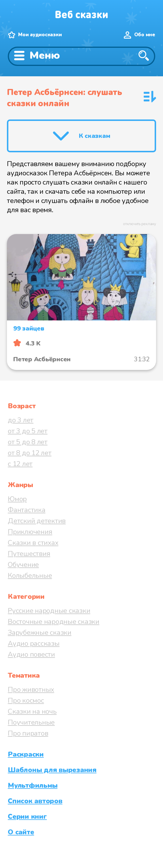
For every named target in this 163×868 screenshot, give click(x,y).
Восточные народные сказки (54, 622)
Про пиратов (28, 733)
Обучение (23, 565)
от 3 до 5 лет (28, 431)
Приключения (30, 532)
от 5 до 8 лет (28, 442)
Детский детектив (37, 521)
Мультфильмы (33, 785)
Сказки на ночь (32, 711)
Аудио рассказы (34, 643)
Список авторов (35, 801)
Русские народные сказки (49, 611)
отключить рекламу (140, 224)
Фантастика (27, 510)
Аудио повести (31, 654)
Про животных (31, 690)
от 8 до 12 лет (30, 453)
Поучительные (31, 722)
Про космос (26, 700)
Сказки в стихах (33, 543)
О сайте (21, 832)
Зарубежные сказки (40, 633)
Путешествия (29, 554)
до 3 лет (21, 420)
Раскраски (26, 754)
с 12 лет (20, 464)
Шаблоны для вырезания (52, 770)
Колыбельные (30, 575)
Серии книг (27, 816)
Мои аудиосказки (40, 35)
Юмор (17, 499)
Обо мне (145, 35)
